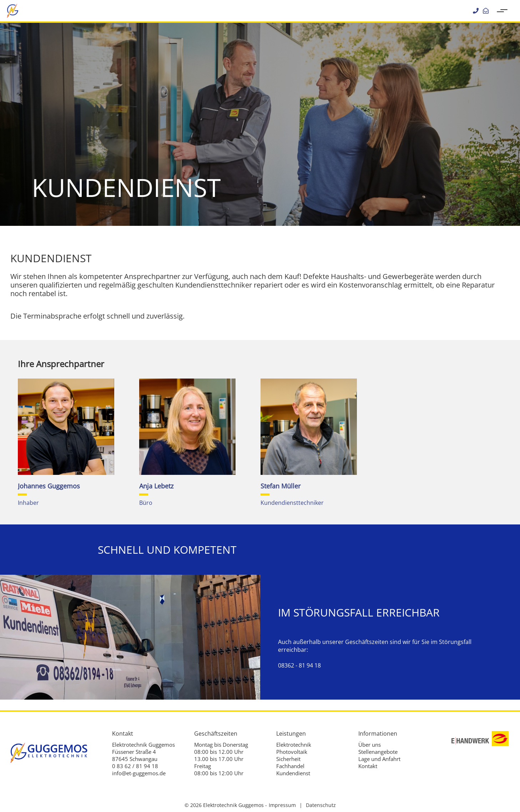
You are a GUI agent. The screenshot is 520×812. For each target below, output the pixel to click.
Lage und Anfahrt (379, 759)
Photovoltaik (292, 752)
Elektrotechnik (294, 745)
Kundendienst (293, 773)
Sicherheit (288, 759)
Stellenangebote (378, 752)
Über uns (370, 745)
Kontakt (368, 766)
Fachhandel (290, 766)
